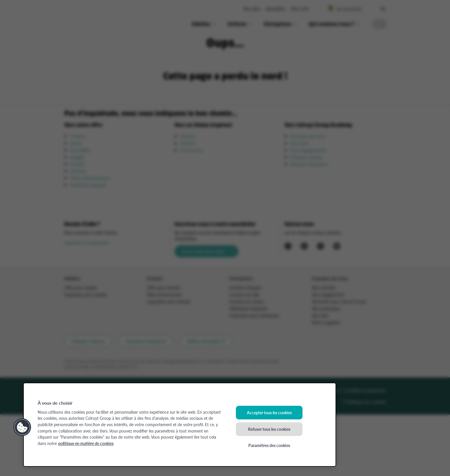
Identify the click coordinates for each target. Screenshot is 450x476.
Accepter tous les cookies (269, 413)
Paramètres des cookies (269, 445)
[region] (180, 425)
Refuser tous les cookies (269, 429)
